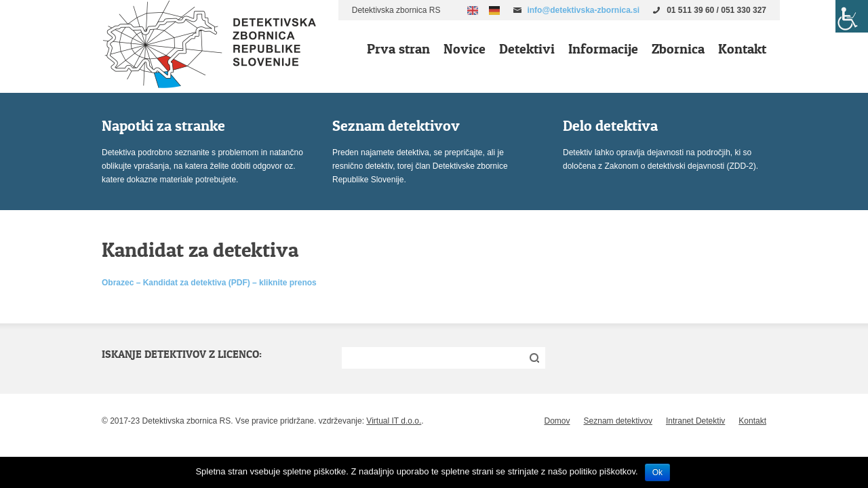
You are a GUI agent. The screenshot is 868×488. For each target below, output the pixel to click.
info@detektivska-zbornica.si (583, 10)
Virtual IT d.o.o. (394, 421)
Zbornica (678, 49)
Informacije (603, 49)
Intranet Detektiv (695, 421)
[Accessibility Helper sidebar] (852, 16)
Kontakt (742, 49)
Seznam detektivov (618, 421)
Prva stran (398, 49)
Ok (657, 472)
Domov (557, 421)
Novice (465, 49)
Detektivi (527, 49)
